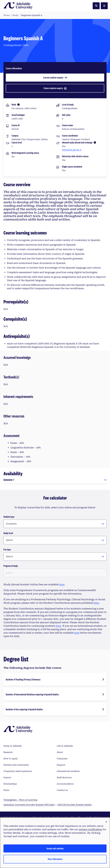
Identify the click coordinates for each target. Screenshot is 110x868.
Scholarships (10, 784)
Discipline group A (72, 150)
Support (61, 765)
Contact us (62, 790)
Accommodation (65, 784)
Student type (9, 517)
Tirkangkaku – (20, 800)
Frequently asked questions (18, 771)
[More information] (18, 105)
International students (68, 771)
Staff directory (64, 777)
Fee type (7, 549)
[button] (106, 822)
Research (8, 752)
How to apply (11, 759)
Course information (14, 68)
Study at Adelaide (13, 746)
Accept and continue (55, 848)
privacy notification (90, 829)
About (60, 752)
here (62, 584)
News (6, 790)
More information (55, 859)
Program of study (11, 566)
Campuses (62, 759)
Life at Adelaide (65, 746)
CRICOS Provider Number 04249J (74, 805)
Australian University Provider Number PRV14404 (29, 805)
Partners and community (16, 765)
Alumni (7, 777)
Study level (8, 533)
